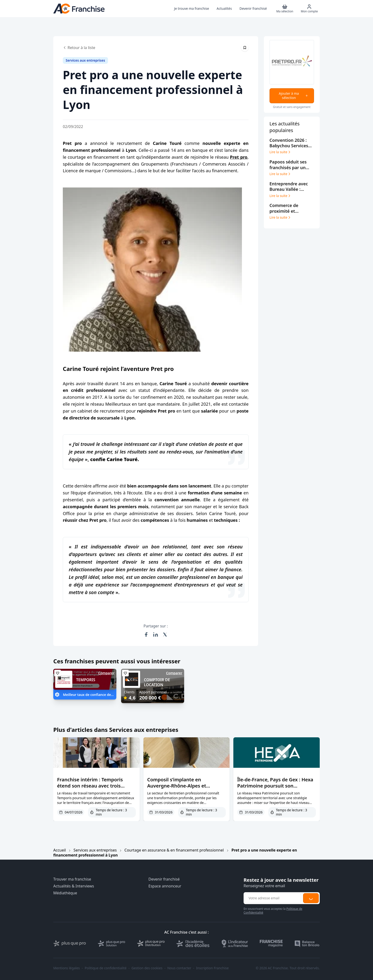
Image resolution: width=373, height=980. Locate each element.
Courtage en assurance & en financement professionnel (174, 850)
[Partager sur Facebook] (146, 635)
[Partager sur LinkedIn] (156, 635)
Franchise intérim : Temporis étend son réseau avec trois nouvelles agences (90, 786)
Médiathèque (65, 893)
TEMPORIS (86, 680)
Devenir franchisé (164, 879)
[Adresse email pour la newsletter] (273, 898)
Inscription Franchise (212, 968)
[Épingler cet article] (245, 48)
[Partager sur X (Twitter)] (165, 635)
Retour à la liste (79, 48)
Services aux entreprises (95, 850)
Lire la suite (280, 152)
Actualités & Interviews (74, 886)
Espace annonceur (165, 886)
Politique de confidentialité (106, 968)
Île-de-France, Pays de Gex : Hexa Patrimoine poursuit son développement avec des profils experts (275, 789)
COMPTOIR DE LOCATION (157, 682)
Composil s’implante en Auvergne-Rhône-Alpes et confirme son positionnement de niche (185, 789)
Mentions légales (67, 968)
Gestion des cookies (147, 968)
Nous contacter (179, 968)
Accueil (60, 850)
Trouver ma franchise (72, 879)
